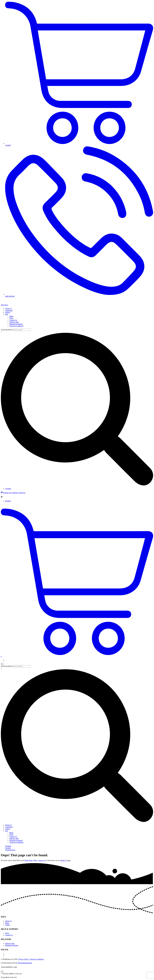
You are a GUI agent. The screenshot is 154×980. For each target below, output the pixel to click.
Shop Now (4, 305)
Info (7, 314)
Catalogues (9, 310)
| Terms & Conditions (36, 959)
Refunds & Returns (16, 324)
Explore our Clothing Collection (13, 493)
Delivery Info (14, 322)
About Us (8, 309)
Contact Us (13, 320)
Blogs (11, 316)
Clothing (8, 489)
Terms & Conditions (16, 326)
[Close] (2, 664)
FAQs (11, 318)
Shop (35, 860)
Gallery (8, 312)
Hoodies (8, 501)
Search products (6, 330)
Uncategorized (10, 850)
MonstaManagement (25, 963)
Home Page (28, 860)
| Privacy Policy (23, 959)
